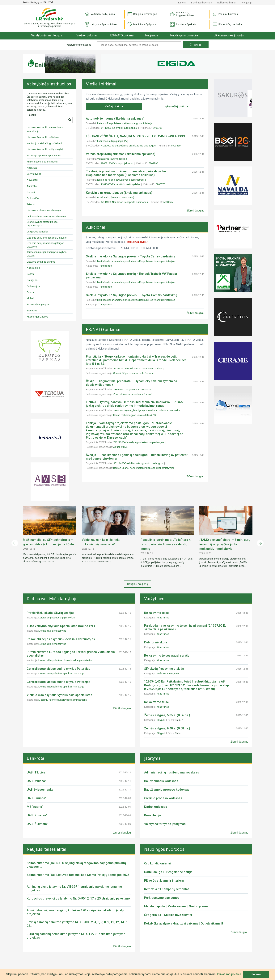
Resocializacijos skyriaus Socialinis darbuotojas (61, 639)
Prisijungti (247, 3)
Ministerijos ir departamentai (42, 162)
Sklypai (161, 720)
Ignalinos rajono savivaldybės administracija (122, 180)
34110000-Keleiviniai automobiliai (119, 128)
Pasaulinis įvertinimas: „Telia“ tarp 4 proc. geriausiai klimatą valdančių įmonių (166, 544)
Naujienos (152, 35)
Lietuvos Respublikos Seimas (43, 137)
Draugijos (32, 280)
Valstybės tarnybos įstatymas (165, 824)
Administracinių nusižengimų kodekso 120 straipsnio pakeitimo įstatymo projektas (78, 912)
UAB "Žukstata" (37, 824)
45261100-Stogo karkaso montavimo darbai (138, 369)
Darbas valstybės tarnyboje (52, 599)
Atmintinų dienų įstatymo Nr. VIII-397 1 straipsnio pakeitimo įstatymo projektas (74, 888)
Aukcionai (96, 227)
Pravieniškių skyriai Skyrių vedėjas (51, 613)
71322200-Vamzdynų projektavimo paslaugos (139, 442)
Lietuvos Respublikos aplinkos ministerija (61, 673)
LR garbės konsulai (37, 232)
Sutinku (256, 974)
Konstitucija (152, 815)
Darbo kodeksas (156, 807)
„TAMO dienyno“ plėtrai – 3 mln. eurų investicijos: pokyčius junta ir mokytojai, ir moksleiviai (225, 544)
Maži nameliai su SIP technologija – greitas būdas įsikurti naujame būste (48, 542)
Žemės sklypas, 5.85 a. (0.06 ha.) (167, 715)
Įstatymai (153, 758)
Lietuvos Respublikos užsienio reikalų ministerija (65, 660)
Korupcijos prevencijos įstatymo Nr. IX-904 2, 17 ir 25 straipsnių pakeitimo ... (78, 900)
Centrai (31, 274)
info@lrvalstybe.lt (138, 242)
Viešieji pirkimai (87, 35)
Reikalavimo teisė (157, 613)
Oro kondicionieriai (157, 863)
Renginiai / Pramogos (142, 14)
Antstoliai (32, 186)
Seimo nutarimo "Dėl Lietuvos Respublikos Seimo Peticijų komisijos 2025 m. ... (78, 877)
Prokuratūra (33, 198)
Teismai (31, 204)
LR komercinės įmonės (229, 35)
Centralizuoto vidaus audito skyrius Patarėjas (59, 669)
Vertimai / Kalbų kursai (100, 14)
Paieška (31, 115)
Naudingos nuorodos (164, 849)
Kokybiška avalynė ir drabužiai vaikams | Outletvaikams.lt (184, 923)
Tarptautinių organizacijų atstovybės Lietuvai (47, 254)
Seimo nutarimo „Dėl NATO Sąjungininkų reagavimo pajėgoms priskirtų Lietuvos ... (76, 865)
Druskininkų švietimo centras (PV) (116, 197)
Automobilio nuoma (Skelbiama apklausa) (115, 119)
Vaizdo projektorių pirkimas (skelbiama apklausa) (121, 154)
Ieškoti (196, 45)
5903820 (176, 146)
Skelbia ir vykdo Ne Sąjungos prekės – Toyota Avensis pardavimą (132, 295)
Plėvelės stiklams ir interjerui (164, 881)
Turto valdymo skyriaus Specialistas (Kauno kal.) (61, 626)
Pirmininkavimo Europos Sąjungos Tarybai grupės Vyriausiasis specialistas (71, 654)
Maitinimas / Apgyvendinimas (182, 14)
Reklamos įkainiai (227, 3)
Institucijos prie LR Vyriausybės (44, 156)
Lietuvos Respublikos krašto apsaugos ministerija (125, 123)
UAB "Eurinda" (36, 798)
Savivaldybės (34, 174)
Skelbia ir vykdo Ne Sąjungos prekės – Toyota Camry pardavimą (131, 256)
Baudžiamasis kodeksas (161, 781)
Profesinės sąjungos (38, 304)
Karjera (182, 3)
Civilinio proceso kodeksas (163, 798)
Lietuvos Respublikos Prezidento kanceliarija (45, 129)
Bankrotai (36, 758)
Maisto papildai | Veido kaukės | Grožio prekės (176, 906)
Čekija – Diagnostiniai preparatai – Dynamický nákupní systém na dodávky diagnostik (131, 383)
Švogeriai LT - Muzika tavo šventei (168, 915)
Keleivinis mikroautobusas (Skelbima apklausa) (119, 193)
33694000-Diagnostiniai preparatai (133, 390)
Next (260, 543)
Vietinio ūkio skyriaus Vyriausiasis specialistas (59, 695)
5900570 (160, 184)
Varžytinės (154, 599)
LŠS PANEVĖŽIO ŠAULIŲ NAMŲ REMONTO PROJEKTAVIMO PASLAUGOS (135, 136)
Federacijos (33, 286)
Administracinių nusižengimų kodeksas (172, 772)
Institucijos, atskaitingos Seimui (44, 143)
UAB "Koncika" (37, 815)
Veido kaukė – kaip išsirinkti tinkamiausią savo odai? (101, 542)
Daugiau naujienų (138, 584)
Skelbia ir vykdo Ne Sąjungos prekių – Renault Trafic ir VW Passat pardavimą (131, 276)
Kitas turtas (163, 618)
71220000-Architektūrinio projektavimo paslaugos (128, 146)
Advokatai (32, 180)
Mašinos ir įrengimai (168, 673)
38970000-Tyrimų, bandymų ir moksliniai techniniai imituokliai (147, 410)
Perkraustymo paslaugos (162, 898)
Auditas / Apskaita (183, 25)
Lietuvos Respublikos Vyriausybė (45, 149)
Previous (15, 543)
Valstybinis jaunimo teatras (112, 159)
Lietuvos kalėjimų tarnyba (52, 631)
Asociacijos (33, 268)
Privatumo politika (229, 974)
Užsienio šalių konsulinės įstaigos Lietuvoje (45, 245)
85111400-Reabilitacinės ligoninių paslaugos (138, 463)
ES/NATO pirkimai (122, 35)
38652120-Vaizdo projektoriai (117, 163)
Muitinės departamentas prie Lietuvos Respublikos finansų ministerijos (136, 261)
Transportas (105, 266)
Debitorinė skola (156, 642)
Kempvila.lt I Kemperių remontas (167, 889)
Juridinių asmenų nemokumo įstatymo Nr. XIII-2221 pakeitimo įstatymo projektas (76, 936)
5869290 (153, 163)
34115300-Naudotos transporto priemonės (124, 202)
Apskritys (32, 168)
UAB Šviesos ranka (40, 790)
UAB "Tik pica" (37, 772)
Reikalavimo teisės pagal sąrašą (167, 656)
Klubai (30, 298)
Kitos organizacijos (37, 317)
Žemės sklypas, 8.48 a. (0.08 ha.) (167, 728)
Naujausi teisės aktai (47, 849)
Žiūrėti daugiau (195, 211)
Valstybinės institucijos (47, 35)
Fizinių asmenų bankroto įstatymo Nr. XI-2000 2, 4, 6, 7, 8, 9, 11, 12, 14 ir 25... (77, 924)
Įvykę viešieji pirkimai (176, 106)
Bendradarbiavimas (201, 3)
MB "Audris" (35, 807)
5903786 (157, 128)
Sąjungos (32, 311)
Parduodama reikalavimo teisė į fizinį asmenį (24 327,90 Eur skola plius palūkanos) (186, 627)
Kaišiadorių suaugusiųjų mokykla (57, 618)
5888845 (168, 202)
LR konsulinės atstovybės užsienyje (46, 217)
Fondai (31, 292)
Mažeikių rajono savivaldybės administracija (63, 700)
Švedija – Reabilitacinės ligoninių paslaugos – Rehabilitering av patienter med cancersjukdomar (137, 457)
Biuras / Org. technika (227, 25)
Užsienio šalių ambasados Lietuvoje (47, 238)
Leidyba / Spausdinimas (101, 25)
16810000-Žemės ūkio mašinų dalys (120, 184)
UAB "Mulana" (36, 781)
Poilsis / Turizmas (225, 14)
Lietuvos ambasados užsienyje (44, 210)
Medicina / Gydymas (142, 25)
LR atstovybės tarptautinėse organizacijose (42, 224)
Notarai (31, 192)
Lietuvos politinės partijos (41, 262)
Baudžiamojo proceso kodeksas (167, 790)
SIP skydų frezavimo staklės (164, 669)
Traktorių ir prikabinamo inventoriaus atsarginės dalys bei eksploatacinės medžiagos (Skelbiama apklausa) (126, 173)
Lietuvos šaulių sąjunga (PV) (113, 141)
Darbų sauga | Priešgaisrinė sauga (168, 872)
